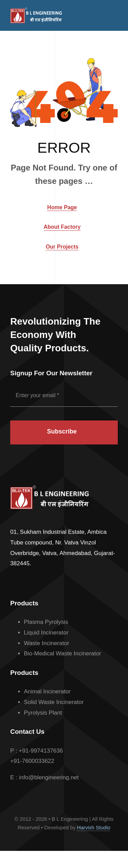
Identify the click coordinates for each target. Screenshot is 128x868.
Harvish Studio (94, 827)
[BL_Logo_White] (36, 10)
